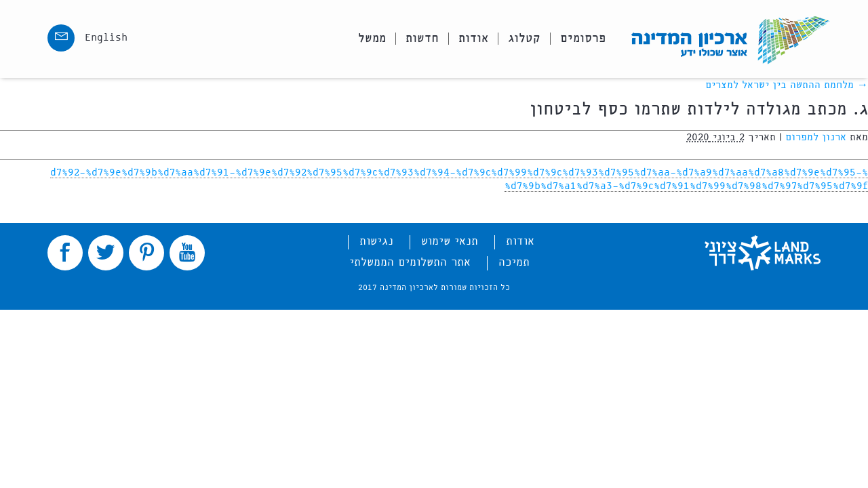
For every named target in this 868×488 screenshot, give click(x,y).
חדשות (422, 39)
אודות (473, 39)
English (106, 38)
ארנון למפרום (816, 138)
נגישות (376, 242)
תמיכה (514, 263)
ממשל (372, 39)
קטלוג (524, 39)
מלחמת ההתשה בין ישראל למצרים (787, 85)
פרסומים (583, 39)
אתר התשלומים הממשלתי (410, 263)
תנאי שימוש (450, 242)
